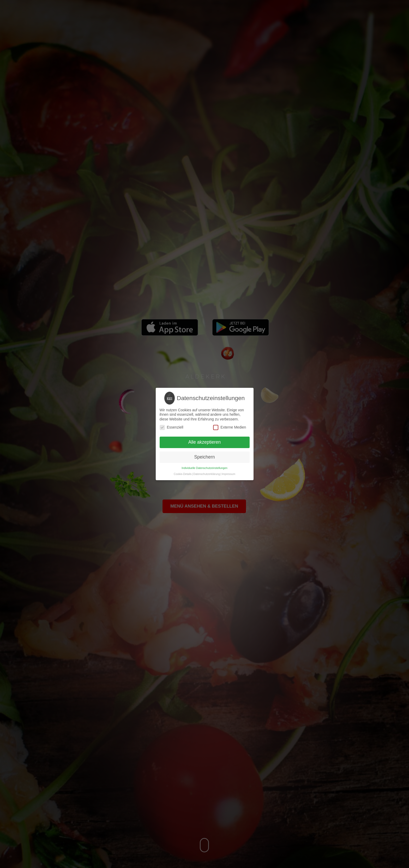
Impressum (228, 474)
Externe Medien (230, 427)
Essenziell (172, 427)
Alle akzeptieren (205, 442)
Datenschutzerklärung (207, 474)
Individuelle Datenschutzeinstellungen (204, 468)
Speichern (205, 457)
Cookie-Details (183, 474)
